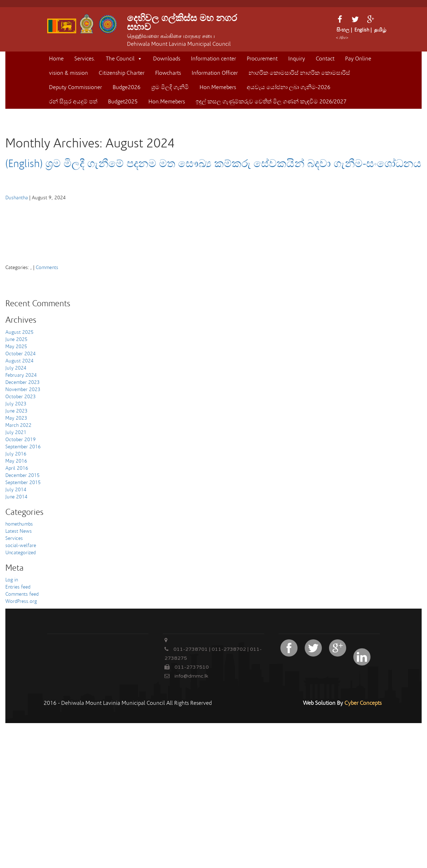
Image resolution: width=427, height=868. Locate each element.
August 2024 (19, 361)
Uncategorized (21, 553)
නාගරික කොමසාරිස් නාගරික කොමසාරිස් (299, 73)
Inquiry (297, 59)
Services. (85, 59)
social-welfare (21, 546)
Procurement (262, 59)
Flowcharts (168, 73)
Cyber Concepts (363, 703)
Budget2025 (123, 102)
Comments (47, 268)
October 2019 (21, 440)
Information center (213, 59)
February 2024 (21, 375)
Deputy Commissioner (75, 87)
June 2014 (16, 497)
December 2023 (23, 382)
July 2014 (16, 490)
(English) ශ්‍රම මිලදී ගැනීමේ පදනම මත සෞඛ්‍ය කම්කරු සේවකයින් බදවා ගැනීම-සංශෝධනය (213, 164)
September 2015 (23, 483)
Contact (325, 59)
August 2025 (19, 332)
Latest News (19, 531)
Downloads (167, 59)
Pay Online (358, 59)
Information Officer (215, 73)
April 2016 (17, 468)
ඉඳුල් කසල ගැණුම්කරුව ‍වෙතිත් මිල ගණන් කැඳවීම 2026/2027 (271, 102)
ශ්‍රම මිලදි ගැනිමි (170, 87)
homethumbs (19, 524)
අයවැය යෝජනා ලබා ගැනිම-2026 (289, 87)
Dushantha (17, 198)
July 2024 (16, 368)
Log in (12, 580)
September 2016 (23, 447)
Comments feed (22, 594)
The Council (124, 59)
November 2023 (23, 390)
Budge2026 (127, 87)
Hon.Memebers (218, 87)
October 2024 (21, 354)
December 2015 (23, 476)
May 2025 (16, 347)
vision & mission (68, 73)
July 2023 (16, 404)
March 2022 (18, 425)
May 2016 (16, 461)
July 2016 (16, 454)
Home (56, 59)
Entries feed (18, 587)
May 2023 (16, 418)
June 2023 (16, 411)
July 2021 (16, 433)
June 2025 (16, 340)
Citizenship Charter (122, 73)
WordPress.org (21, 601)
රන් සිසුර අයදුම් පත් (73, 102)
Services (14, 538)
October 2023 (21, 397)
